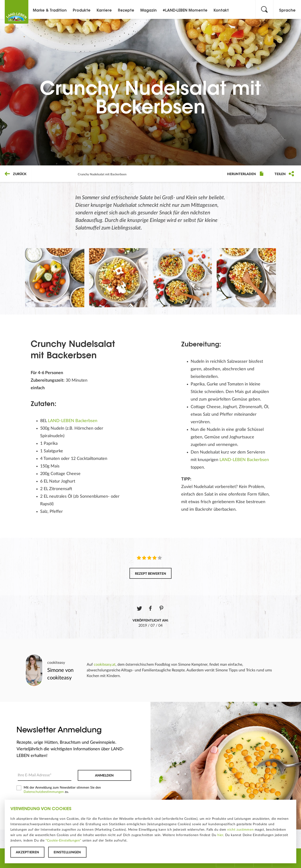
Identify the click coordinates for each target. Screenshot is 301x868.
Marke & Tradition (50, 11)
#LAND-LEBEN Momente (185, 11)
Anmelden (104, 776)
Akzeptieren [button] (27, 852)
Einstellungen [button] (67, 852)
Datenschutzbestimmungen (44, 792)
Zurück (16, 174)
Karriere (104, 11)
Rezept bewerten (150, 574)
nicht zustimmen (240, 830)
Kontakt (221, 11)
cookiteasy (56, 663)
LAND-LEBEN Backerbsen (73, 421)
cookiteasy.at (105, 665)
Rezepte (126, 11)
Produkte (82, 11)
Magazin (148, 11)
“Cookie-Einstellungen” (63, 841)
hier (220, 835)
